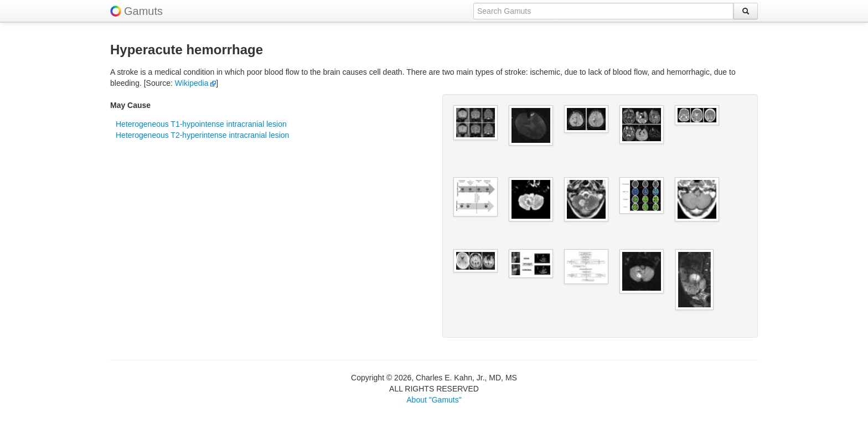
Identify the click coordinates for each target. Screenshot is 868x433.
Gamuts (143, 11)
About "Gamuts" (434, 400)
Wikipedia (196, 83)
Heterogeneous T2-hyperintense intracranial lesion (202, 135)
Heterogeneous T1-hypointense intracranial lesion (201, 124)
